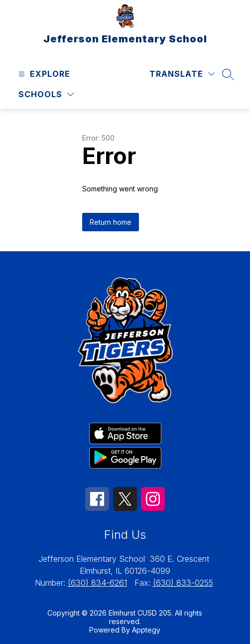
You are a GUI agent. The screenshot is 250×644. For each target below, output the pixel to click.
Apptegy (146, 630)
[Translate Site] (182, 74)
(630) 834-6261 (97, 583)
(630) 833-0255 (183, 583)
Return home (111, 222)
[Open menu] (43, 74)
